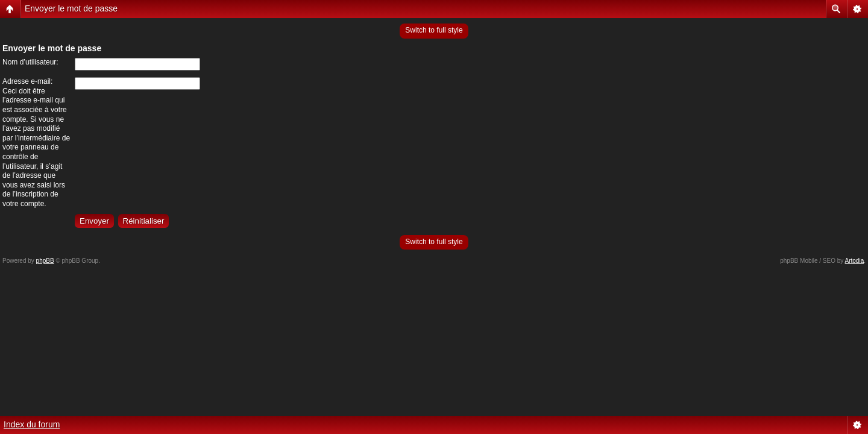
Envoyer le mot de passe (71, 8)
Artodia (855, 261)
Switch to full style (434, 30)
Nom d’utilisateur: (30, 62)
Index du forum (32, 424)
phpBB (45, 261)
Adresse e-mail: (27, 81)
